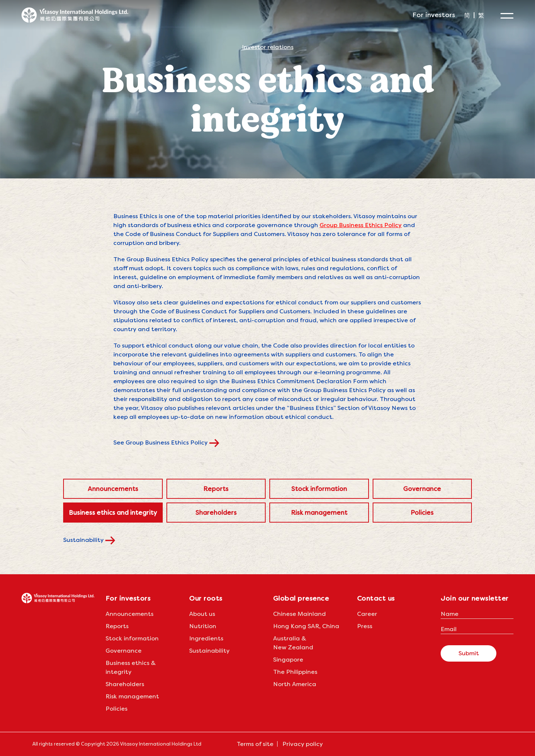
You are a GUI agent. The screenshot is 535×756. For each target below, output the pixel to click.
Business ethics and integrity (113, 513)
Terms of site (255, 744)
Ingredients (206, 638)
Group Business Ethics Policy (361, 225)
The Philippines (295, 672)
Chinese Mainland (299, 614)
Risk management (319, 513)
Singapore (288, 660)
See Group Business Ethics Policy (172, 442)
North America (295, 684)
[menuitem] (467, 15)
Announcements (113, 489)
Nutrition (203, 626)
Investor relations (268, 48)
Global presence (301, 598)
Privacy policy (303, 744)
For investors (434, 15)
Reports (216, 489)
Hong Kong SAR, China (306, 626)
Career (367, 614)
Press (365, 626)
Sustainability (95, 540)
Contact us (376, 598)
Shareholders (216, 513)
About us (202, 614)
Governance (422, 489)
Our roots (206, 598)
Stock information (319, 489)
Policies (422, 513)
